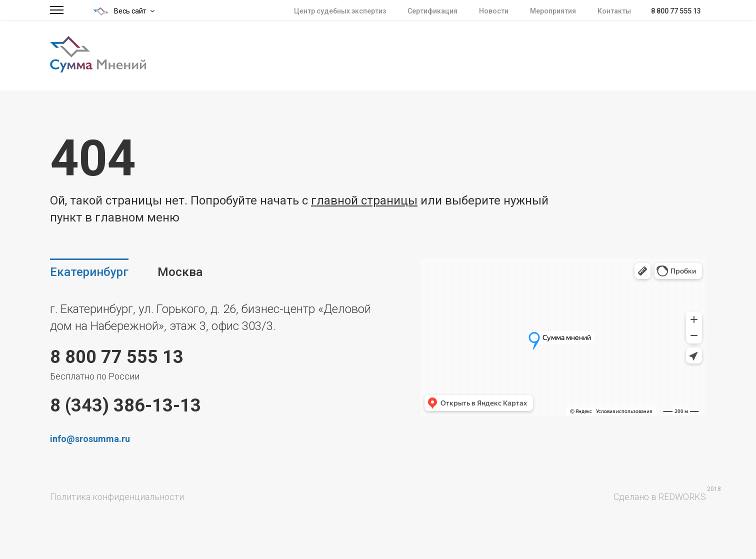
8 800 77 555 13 (676, 11)
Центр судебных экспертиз (340, 11)
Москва (180, 272)
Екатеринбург (89, 272)
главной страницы (364, 200)
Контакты (614, 11)
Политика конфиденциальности (117, 497)
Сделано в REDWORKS (660, 497)
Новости (494, 11)
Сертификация (432, 11)
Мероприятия (553, 11)
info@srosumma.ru (90, 439)
